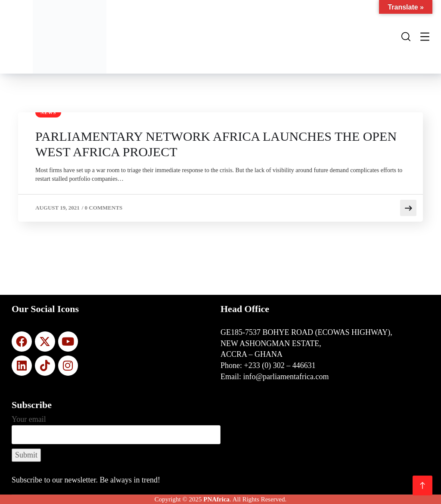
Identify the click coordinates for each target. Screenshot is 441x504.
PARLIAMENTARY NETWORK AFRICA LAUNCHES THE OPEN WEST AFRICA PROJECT (216, 144)
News (48, 112)
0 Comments (104, 208)
